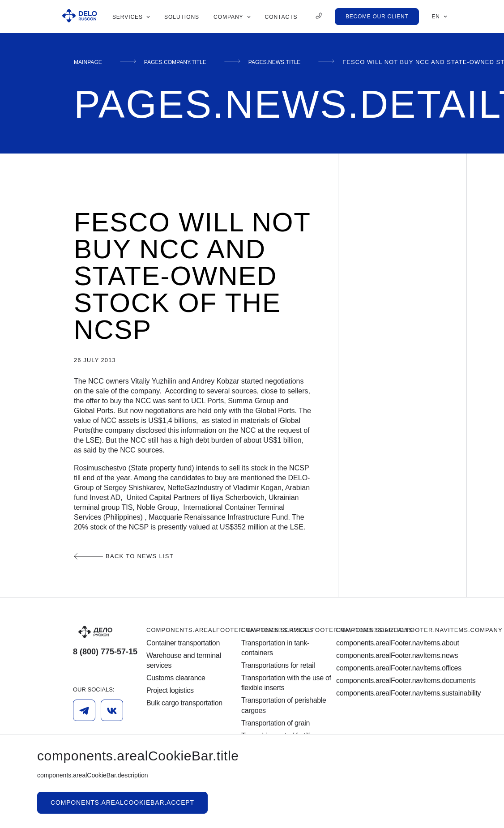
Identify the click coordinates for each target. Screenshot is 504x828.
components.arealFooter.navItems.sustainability (384, 693)
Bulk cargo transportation (184, 703)
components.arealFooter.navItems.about (384, 643)
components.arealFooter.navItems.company (419, 630)
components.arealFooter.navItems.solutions (327, 630)
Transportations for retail (278, 665)
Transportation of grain (275, 723)
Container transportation (183, 643)
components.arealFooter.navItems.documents (384, 681)
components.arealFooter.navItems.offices (384, 668)
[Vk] (112, 710)
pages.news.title (299, 62)
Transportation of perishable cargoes (284, 705)
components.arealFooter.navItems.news (384, 655)
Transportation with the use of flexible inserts (286, 683)
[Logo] (110, 632)
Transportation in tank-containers (275, 648)
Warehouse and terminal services (184, 660)
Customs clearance (176, 678)
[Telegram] (84, 710)
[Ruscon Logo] (80, 17)
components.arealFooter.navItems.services (230, 630)
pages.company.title (188, 62)
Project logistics (170, 690)
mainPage (91, 62)
